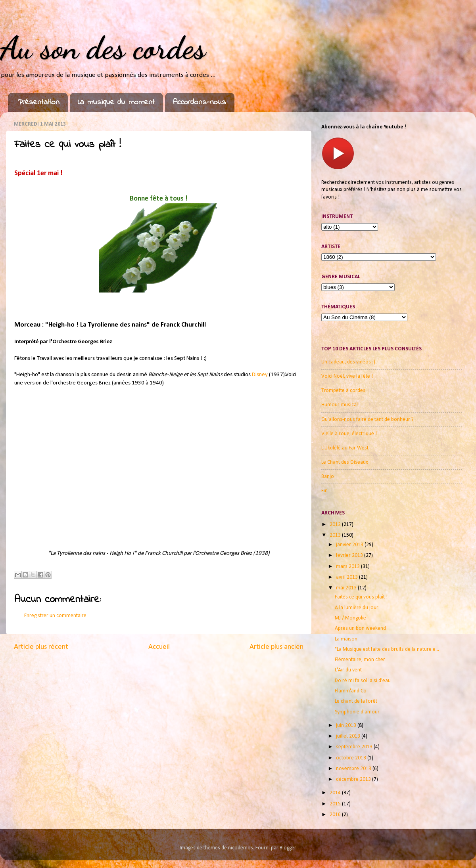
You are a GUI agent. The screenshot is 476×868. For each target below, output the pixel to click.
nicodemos (241, 848)
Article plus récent (41, 647)
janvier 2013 (350, 545)
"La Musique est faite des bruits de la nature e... (387, 649)
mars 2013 (348, 567)
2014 (336, 793)
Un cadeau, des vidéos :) (348, 362)
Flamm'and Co (351, 691)
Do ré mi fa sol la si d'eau (363, 681)
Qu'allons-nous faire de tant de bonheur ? (368, 420)
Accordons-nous (200, 102)
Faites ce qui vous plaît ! (361, 597)
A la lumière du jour (357, 608)
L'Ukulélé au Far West (345, 448)
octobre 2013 (352, 758)
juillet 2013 (349, 736)
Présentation (39, 102)
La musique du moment (116, 102)
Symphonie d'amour (357, 712)
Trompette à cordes (343, 391)
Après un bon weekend (360, 628)
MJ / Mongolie (350, 618)
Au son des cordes (103, 48)
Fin (324, 491)
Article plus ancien (276, 647)
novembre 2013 (354, 769)
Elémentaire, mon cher (360, 660)
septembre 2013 (355, 747)
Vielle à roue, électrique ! (349, 434)
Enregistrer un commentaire (55, 616)
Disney (260, 375)
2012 (336, 525)
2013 (336, 535)
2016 (336, 815)
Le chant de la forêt (356, 701)
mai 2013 (347, 588)
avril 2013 (347, 577)
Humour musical (340, 405)
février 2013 (350, 555)
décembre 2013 (354, 779)
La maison (346, 639)
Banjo (328, 477)
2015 (336, 804)
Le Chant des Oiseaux (345, 462)
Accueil (159, 647)
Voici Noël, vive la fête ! (347, 376)
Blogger (288, 848)
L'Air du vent (348, 670)
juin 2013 (347, 726)
